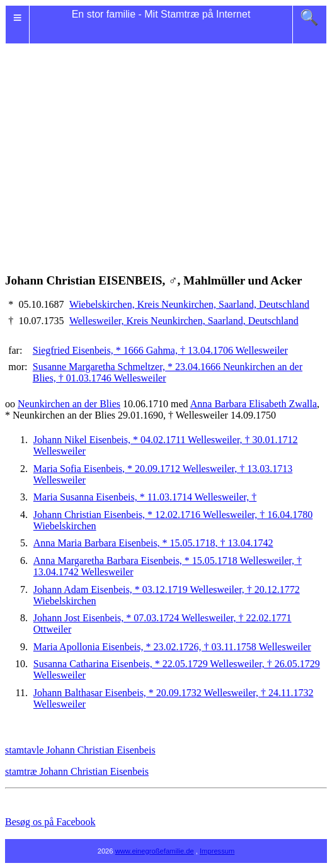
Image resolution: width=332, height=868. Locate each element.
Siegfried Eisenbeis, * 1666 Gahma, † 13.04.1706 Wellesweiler (160, 350)
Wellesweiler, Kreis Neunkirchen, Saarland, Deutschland (184, 321)
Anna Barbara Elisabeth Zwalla (254, 404)
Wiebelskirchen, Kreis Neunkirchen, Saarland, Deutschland (189, 304)
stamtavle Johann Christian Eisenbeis (80, 750)
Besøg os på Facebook (50, 822)
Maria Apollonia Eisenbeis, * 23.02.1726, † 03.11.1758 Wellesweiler (172, 647)
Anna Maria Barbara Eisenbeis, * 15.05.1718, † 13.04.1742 (153, 543)
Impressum (217, 851)
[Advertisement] (166, 144)
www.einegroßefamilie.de (155, 851)
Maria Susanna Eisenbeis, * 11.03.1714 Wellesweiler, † (145, 497)
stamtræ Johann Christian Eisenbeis (77, 771)
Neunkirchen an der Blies (69, 404)
